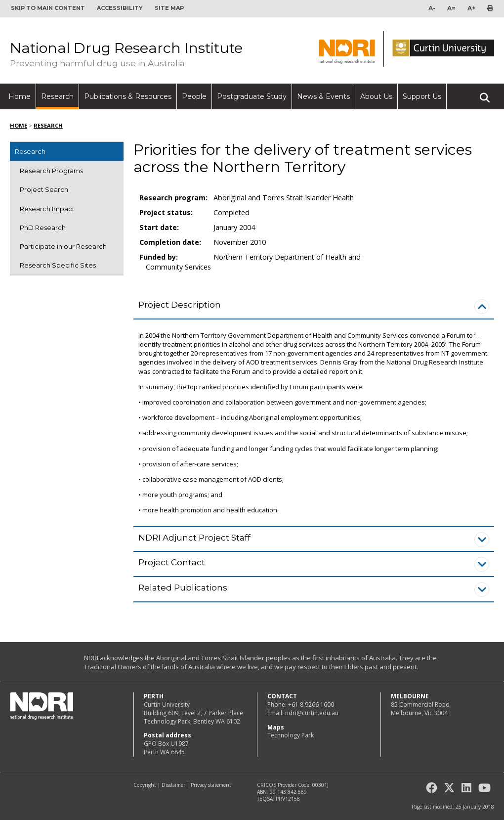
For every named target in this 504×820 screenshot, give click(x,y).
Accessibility (120, 8)
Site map (169, 8)
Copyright (145, 785)
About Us (376, 96)
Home (20, 96)
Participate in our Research (63, 246)
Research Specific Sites (58, 265)
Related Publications (183, 588)
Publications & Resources (128, 96)
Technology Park (291, 735)
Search (485, 93)
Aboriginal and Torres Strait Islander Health (284, 198)
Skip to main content (48, 8)
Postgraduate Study (252, 96)
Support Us (422, 96)
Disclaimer (173, 785)
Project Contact (172, 562)
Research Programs (51, 171)
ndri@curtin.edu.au (312, 713)
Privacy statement (211, 785)
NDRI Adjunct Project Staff (194, 538)
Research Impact (47, 209)
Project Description (180, 305)
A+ (471, 8)
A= (451, 8)
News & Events (323, 96)
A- (432, 8)
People (194, 96)
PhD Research (43, 228)
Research (57, 96)
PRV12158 (288, 799)
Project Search (44, 189)
